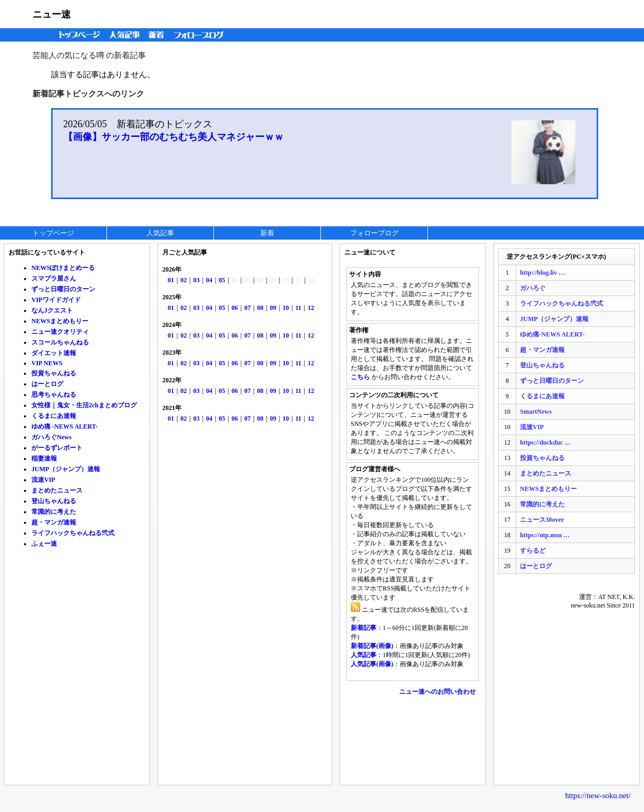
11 (298, 308)
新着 (158, 35)
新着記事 (364, 628)
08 (260, 308)
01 (171, 280)
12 (311, 308)
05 (222, 280)
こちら (360, 377)
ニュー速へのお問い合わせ (437, 692)
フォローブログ (201, 35)
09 (273, 308)
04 (209, 280)
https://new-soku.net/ (598, 795)
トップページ (77, 35)
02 (184, 280)
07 (247, 308)
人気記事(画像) (372, 664)
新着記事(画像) (372, 646)
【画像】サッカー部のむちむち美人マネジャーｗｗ (174, 137)
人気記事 (126, 35)
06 (235, 308)
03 (196, 280)
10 (286, 308)
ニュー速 (52, 14)
